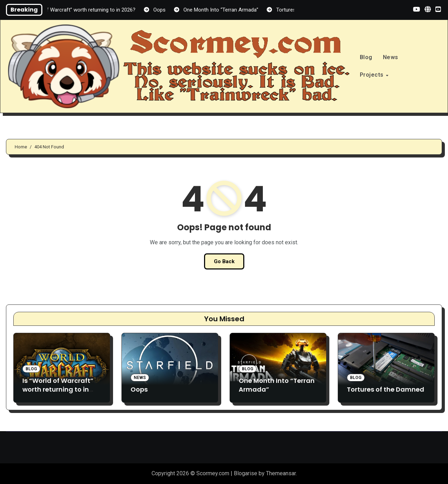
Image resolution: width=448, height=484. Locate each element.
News (391, 57)
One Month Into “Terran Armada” (277, 385)
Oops (139, 389)
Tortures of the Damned (386, 389)
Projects (373, 75)
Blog (366, 57)
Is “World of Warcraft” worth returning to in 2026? (58, 389)
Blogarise (246, 473)
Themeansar (281, 473)
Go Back (224, 261)
